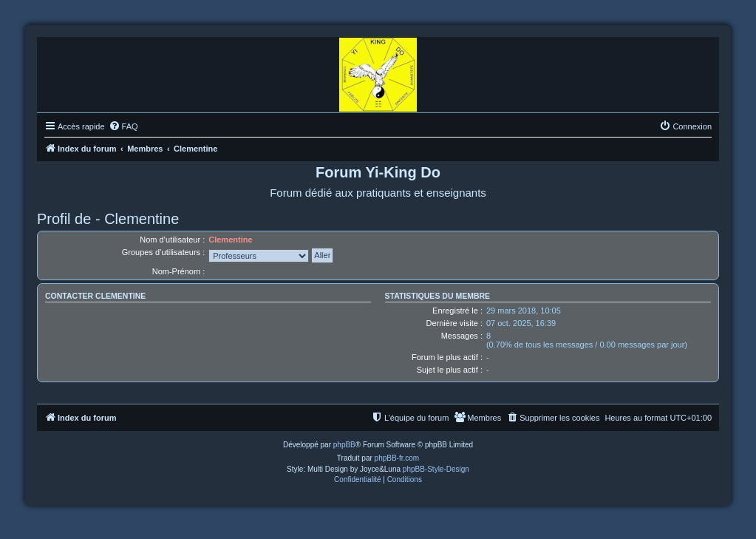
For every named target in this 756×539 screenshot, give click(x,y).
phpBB (344, 445)
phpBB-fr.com (397, 458)
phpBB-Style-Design (436, 469)
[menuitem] (123, 126)
